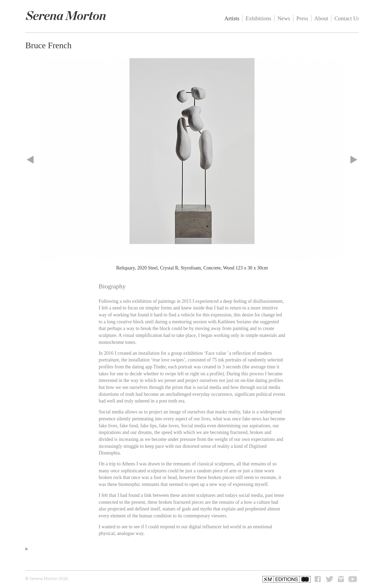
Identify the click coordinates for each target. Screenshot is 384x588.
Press (302, 18)
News (284, 18)
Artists (232, 18)
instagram (341, 579)
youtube (353, 579)
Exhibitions (259, 18)
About (321, 18)
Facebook (318, 579)
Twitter (330, 579)
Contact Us (347, 18)
